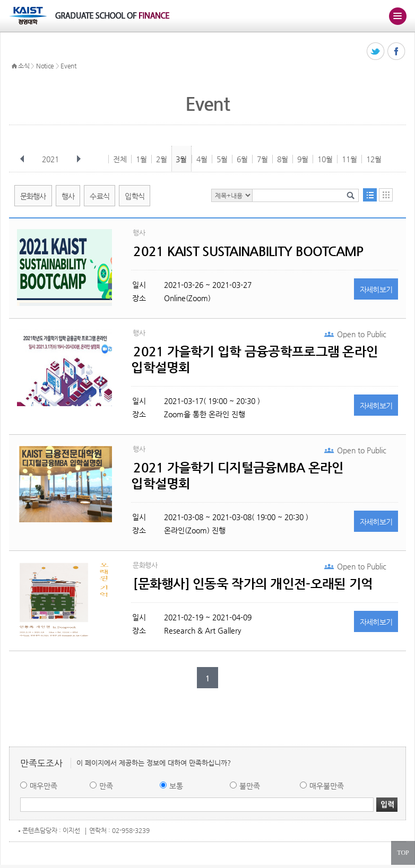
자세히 (376, 290)
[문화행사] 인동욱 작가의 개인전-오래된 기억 (253, 584)
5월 (222, 159)
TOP (403, 853)
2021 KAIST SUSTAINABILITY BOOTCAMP (248, 251)
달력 (386, 195)
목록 (370, 195)
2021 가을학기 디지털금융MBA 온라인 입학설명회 (237, 476)
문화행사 (33, 196)
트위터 (376, 52)
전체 (120, 159)
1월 (141, 159)
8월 (283, 159)
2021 (51, 159)
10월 (325, 159)
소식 (24, 66)
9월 (303, 159)
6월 (242, 159)
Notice (45, 66)
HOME (14, 66)
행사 (68, 196)
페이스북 (397, 52)
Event (68, 66)
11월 (349, 159)
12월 (374, 159)
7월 (262, 159)
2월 (162, 159)
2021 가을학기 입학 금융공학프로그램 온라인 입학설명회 (254, 360)
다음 (79, 159)
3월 (181, 159)
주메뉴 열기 (397, 16)
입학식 (135, 196)
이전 (22, 159)
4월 (202, 159)
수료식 (100, 196)
